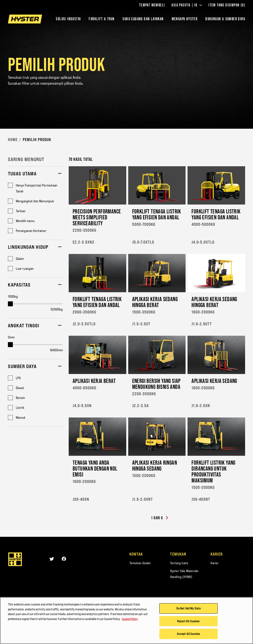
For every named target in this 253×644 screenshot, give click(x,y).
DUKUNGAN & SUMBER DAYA (225, 19)
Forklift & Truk (102, 19)
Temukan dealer (140, 563)
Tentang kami (179, 563)
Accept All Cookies (189, 635)
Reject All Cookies (188, 622)
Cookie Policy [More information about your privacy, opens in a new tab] (130, 620)
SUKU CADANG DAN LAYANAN (143, 19)
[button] (35, 174)
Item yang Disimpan (227, 5)
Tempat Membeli (152, 5)
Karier (215, 563)
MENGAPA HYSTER (185, 19)
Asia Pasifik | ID (187, 5)
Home (13, 140)
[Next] (167, 518)
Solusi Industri (68, 19)
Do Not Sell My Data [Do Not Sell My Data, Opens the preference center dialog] (189, 609)
